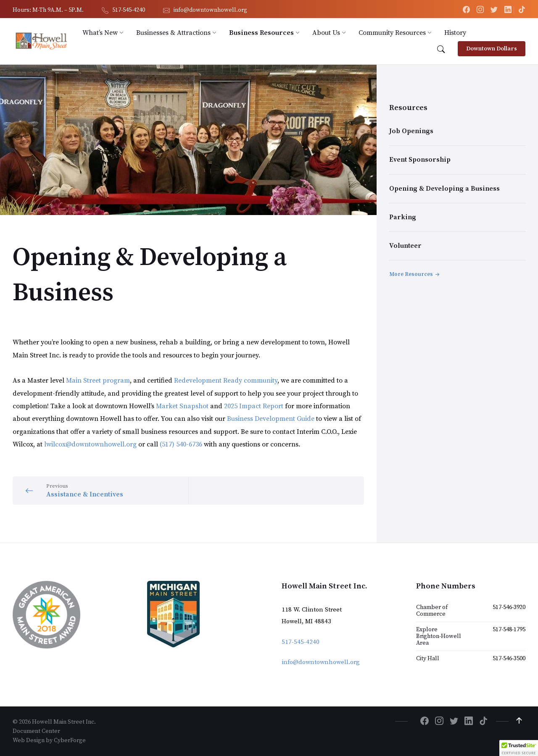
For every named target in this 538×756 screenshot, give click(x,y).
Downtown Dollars (492, 49)
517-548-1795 (509, 630)
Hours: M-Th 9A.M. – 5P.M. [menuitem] (48, 10)
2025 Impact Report (254, 406)
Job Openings (411, 131)
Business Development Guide (272, 419)
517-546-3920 (509, 607)
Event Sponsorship (420, 160)
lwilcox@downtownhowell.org (90, 444)
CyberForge (70, 740)
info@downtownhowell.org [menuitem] (210, 10)
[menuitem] (100, 33)
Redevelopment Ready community (226, 381)
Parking (403, 217)
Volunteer (405, 246)
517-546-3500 (509, 659)
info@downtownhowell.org (321, 662)
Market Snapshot (183, 406)
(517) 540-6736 (181, 444)
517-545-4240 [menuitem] (129, 10)
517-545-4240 (301, 642)
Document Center (36, 731)
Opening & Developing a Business (444, 189)
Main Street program (98, 381)
